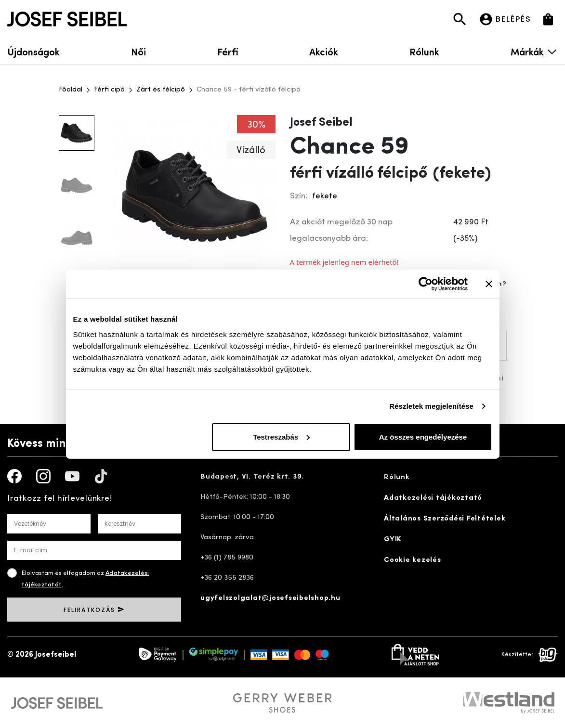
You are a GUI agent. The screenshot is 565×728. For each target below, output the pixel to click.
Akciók (324, 51)
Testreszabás (281, 436)
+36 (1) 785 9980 (227, 558)
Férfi (228, 51)
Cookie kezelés (413, 560)
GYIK (393, 539)
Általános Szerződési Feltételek (445, 519)
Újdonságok (33, 51)
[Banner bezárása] (489, 284)
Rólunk (424, 51)
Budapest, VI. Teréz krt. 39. (252, 477)
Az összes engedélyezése (423, 436)
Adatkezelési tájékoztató (433, 498)
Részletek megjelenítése (431, 406)
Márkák (534, 51)
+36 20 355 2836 (227, 578)
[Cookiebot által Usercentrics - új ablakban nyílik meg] (426, 284)
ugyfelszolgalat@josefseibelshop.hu (270, 598)
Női (138, 51)
